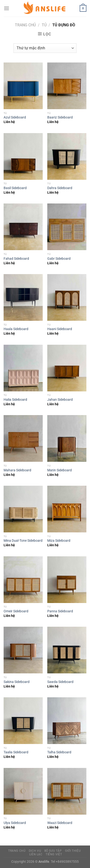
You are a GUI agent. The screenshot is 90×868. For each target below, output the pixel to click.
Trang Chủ (17, 851)
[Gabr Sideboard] (67, 227)
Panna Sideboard (60, 611)
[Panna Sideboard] (67, 580)
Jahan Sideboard (60, 400)
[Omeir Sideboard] (23, 580)
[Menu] (6, 8)
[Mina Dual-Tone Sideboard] (23, 509)
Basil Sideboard (15, 188)
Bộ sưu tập (53, 851)
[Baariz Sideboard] (67, 86)
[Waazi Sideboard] (67, 791)
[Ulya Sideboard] (23, 791)
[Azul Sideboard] (23, 86)
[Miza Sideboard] (67, 509)
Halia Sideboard (15, 400)
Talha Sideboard (59, 752)
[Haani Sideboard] (67, 297)
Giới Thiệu (73, 851)
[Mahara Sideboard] (23, 438)
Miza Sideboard (59, 541)
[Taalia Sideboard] (23, 721)
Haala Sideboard (16, 329)
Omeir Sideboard (16, 611)
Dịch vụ (35, 851)
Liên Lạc (36, 854)
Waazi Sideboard (60, 823)
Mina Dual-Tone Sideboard (23, 541)
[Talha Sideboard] (67, 721)
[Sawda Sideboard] (67, 650)
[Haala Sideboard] (23, 297)
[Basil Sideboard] (23, 156)
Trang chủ (25, 25)
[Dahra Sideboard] (67, 156)
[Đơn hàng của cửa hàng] (45, 48)
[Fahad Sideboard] (23, 227)
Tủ (44, 25)
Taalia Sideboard (16, 752)
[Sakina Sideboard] (23, 650)
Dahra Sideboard (60, 188)
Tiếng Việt (54, 854)
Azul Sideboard (15, 117)
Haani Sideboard (60, 329)
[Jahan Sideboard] (67, 368)
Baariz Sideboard (60, 117)
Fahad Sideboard (16, 259)
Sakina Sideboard (17, 682)
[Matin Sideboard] (67, 438)
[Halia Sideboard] (23, 368)
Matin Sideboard (60, 470)
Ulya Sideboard (15, 823)
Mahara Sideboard (17, 470)
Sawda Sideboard (60, 682)
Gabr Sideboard (59, 259)
